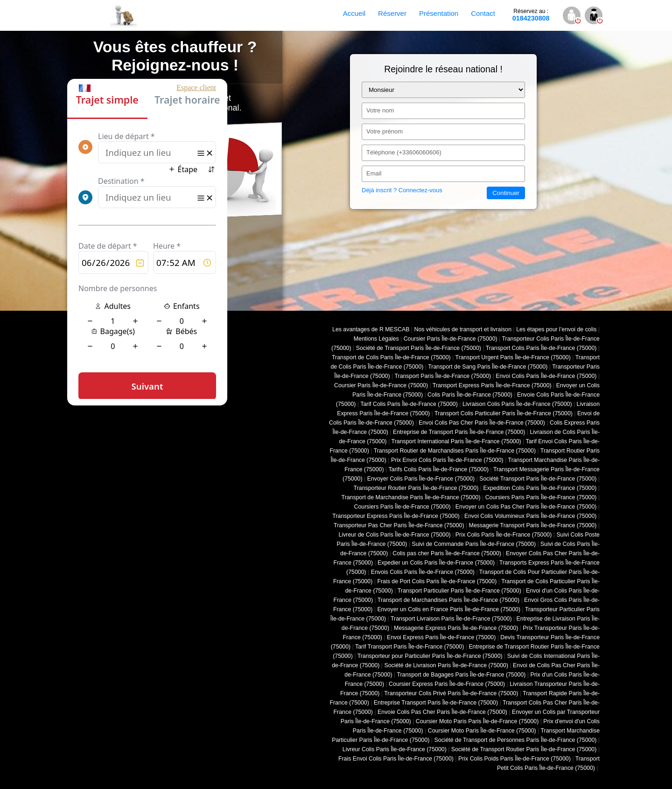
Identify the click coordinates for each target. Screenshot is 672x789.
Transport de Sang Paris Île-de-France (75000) (488, 367)
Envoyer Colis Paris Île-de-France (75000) (421, 479)
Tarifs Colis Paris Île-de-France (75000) (438, 469)
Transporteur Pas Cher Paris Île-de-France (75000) (399, 525)
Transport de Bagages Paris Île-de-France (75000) (461, 675)
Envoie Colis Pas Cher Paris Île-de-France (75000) (442, 712)
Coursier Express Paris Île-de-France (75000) (447, 684)
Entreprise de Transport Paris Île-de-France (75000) (459, 432)
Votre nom (380, 110)
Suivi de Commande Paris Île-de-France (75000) (474, 544)
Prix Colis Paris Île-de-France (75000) (504, 535)
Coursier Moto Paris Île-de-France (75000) (482, 731)
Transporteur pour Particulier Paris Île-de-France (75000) (430, 656)
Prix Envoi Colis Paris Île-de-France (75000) (447, 460)
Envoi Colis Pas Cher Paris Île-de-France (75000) (482, 423)
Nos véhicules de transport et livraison (463, 329)
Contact (483, 13)
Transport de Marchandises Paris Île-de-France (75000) (448, 600)
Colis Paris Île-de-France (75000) (470, 395)
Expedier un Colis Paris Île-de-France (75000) (436, 563)
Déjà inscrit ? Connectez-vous (402, 190)
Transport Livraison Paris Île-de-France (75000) (451, 619)
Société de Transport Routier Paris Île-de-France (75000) (524, 749)
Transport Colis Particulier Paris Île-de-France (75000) (504, 413)
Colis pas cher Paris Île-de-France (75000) (447, 553)
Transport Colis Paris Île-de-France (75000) (541, 348)
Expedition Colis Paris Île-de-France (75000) (540, 488)
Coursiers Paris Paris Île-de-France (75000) (541, 497)
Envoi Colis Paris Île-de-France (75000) (546, 376)
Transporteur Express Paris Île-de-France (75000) (396, 516)
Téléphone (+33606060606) (404, 152)
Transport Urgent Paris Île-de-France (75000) (513, 357)
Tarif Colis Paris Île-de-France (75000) (409, 404)
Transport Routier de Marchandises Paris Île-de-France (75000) (455, 451)
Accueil (354, 13)
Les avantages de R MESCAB (371, 329)
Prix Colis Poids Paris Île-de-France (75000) (514, 759)
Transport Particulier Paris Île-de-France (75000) (459, 591)
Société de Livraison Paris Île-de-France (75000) (446, 665)
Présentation (439, 13)
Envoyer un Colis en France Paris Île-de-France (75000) (449, 609)
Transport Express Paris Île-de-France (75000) (492, 385)
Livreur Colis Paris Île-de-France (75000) (395, 749)
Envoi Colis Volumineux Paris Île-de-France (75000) (530, 516)
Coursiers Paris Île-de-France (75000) (402, 507)
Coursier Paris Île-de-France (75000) (451, 339)
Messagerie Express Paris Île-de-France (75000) (456, 628)
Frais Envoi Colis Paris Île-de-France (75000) (396, 759)
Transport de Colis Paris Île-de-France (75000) (391, 357)
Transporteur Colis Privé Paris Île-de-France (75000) (451, 693)
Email (374, 173)
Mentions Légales (376, 339)
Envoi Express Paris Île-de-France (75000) (441, 637)
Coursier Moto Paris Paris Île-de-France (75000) (477, 721)
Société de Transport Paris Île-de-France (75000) (419, 348)
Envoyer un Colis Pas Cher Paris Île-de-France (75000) (526, 507)
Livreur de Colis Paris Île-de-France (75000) (395, 535)
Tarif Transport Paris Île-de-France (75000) (409, 647)
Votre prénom (385, 131)
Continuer (506, 193)
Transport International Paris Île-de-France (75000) (456, 441)
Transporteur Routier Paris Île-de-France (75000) (416, 488)
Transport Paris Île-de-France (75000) (443, 376)
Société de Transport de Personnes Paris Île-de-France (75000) (515, 740)
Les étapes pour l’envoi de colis (556, 329)
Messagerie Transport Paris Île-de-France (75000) (533, 525)
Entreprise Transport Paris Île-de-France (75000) (436, 703)
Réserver (392, 13)
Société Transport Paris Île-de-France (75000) (538, 479)
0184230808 (531, 15)
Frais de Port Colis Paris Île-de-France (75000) (437, 581)
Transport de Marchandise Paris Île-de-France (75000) (411, 497)
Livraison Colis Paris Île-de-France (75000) (517, 404)
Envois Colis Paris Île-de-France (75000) (423, 572)
